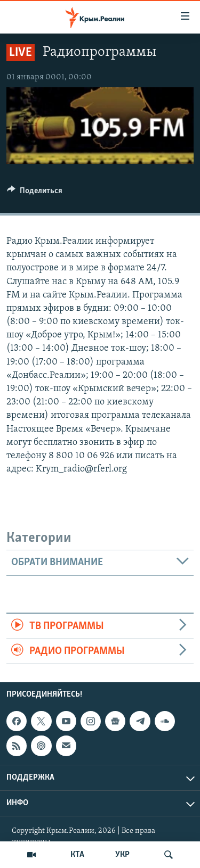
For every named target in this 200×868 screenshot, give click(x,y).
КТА (77, 855)
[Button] (35, 193)
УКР (122, 855)
